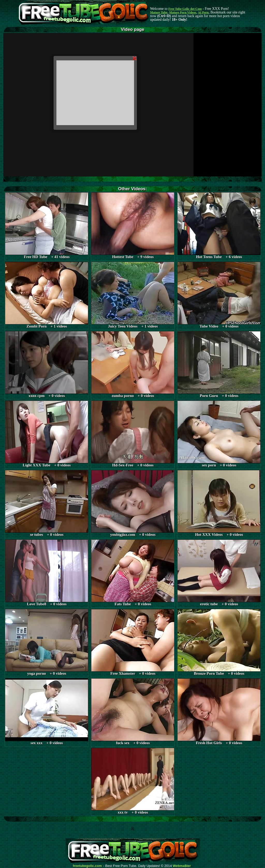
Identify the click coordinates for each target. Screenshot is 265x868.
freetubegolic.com (87, 866)
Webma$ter (182, 866)
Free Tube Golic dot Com (185, 9)
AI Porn (203, 12)
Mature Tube (159, 12)
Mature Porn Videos (183, 12)
